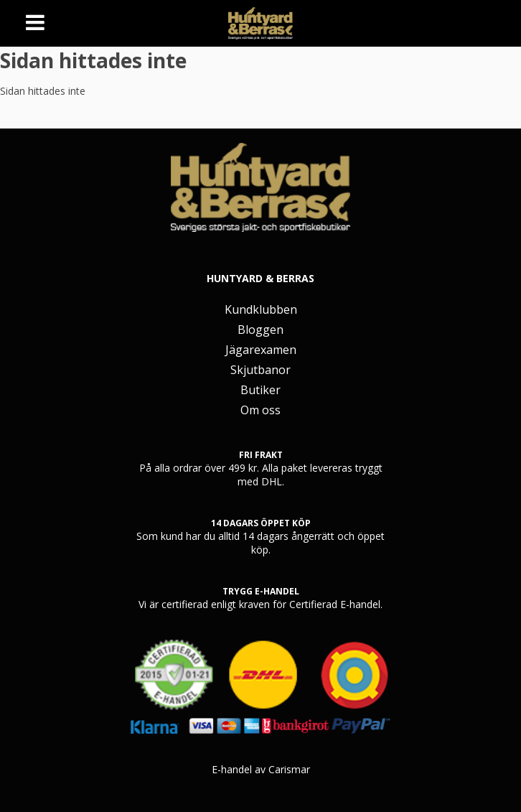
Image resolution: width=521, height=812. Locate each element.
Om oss (260, 410)
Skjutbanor (260, 370)
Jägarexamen (261, 350)
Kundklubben (261, 309)
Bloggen (260, 330)
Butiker (260, 390)
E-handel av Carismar (261, 769)
